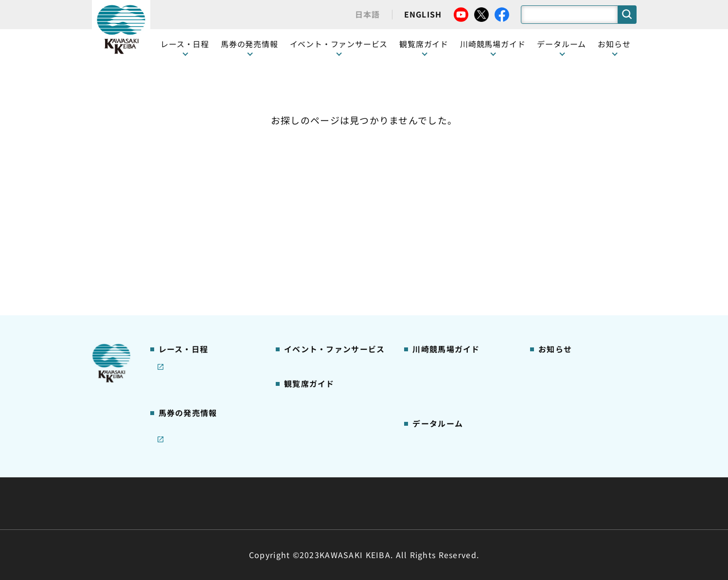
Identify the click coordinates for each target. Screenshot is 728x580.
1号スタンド (304, 238)
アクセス (426, 315)
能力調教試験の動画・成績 (456, 391)
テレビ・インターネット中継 (206, 223)
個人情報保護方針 (385, 503)
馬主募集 (552, 208)
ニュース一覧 (559, 177)
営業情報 (552, 193)
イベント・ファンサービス (339, 44)
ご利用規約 (512, 480)
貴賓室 (294, 269)
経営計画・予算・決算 (339, 480)
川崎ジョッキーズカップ (452, 421)
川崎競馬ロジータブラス (452, 269)
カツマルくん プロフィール (457, 254)
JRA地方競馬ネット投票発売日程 (198, 362)
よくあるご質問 (437, 284)
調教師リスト (434, 376)
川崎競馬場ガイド (441, 177)
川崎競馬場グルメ (441, 208)
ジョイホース (180, 326)
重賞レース (176, 208)
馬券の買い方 (434, 238)
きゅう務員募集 (563, 223)
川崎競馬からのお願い (449, 299)
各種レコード (434, 406)
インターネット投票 (191, 341)
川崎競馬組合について (237, 480)
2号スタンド (304, 254)
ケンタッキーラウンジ (320, 284)
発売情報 (172, 310)
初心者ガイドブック (445, 223)
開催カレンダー (184, 177)
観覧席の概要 (305, 223)
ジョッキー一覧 (437, 361)
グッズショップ (437, 193)
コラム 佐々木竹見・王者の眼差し (207, 259)
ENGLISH (423, 14)
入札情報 (453, 503)
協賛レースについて (191, 238)
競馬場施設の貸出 (567, 238)
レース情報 (176, 193)
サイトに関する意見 (296, 503)
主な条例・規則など (436, 480)
